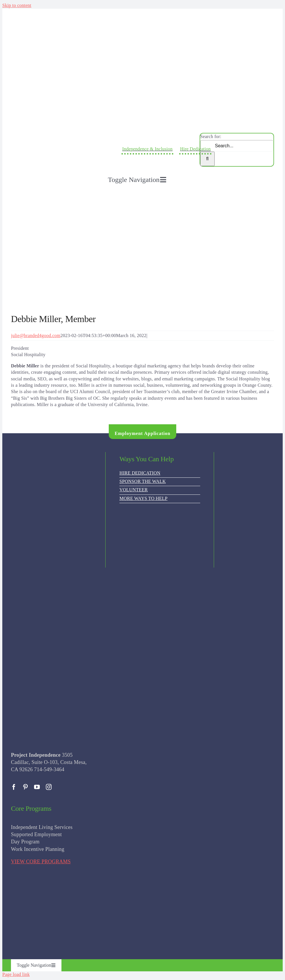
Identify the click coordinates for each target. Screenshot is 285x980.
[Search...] (237, 146)
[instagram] (49, 787)
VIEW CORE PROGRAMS (41, 862)
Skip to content (17, 5)
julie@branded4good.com (36, 335)
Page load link (16, 974)
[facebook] (14, 787)
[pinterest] (25, 787)
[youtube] (37, 787)
